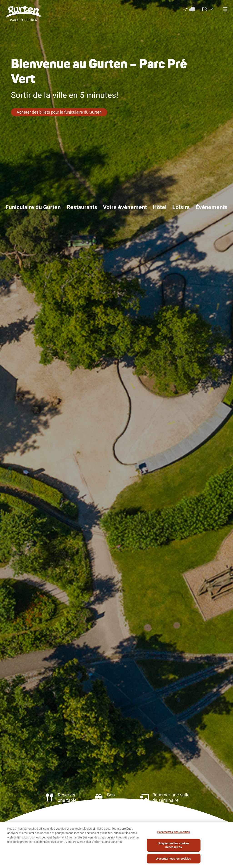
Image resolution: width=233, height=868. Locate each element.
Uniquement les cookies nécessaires (174, 846)
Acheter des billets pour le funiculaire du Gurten (59, 112)
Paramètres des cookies (174, 833)
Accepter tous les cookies (173, 860)
